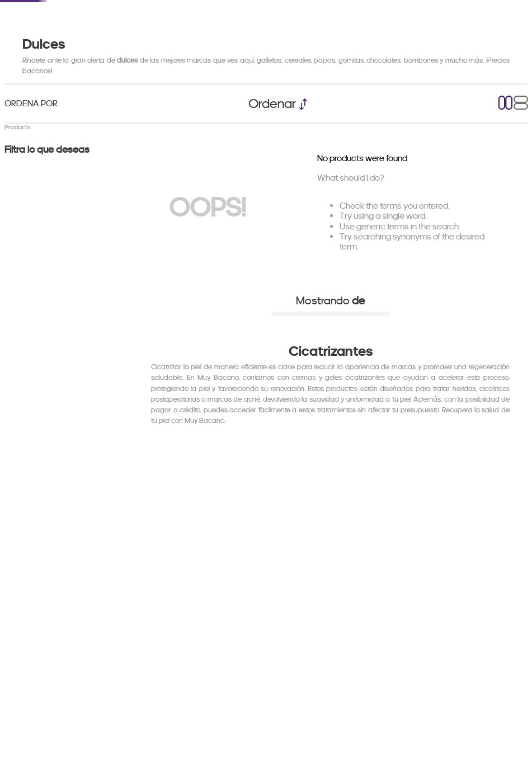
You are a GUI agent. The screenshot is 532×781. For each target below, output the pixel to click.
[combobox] (309, 20)
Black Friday (166, 52)
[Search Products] (399, 20)
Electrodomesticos (72, 52)
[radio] (506, 169)
